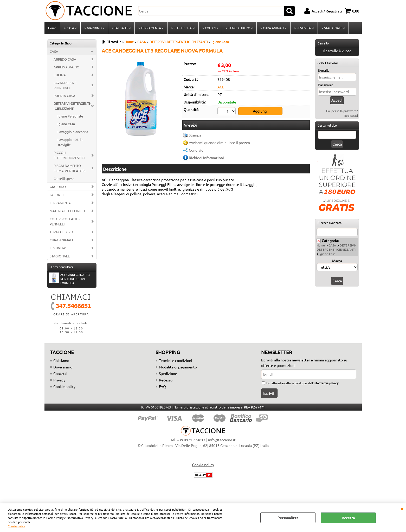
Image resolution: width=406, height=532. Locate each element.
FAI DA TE (57, 195)
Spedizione (168, 373)
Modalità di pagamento (178, 367)
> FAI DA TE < (121, 28)
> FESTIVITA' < (304, 28)
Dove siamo (63, 367)
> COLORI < (210, 28)
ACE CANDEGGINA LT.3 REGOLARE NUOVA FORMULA (69, 279)
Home (52, 28)
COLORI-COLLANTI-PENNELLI (65, 221)
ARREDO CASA (65, 59)
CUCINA (60, 75)
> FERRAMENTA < (151, 28)
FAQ (162, 386)
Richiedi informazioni (206, 158)
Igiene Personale (70, 116)
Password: (326, 85)
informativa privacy (326, 383)
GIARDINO (58, 187)
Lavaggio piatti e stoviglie (70, 142)
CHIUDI (402, 509)
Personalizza (288, 518)
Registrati (351, 115)
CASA (54, 51)
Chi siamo (61, 360)
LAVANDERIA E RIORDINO (65, 85)
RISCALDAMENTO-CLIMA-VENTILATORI (70, 168)
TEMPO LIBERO (61, 232)
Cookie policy (16, 526)
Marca (337, 261)
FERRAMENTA (60, 203)
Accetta (348, 518)
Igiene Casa (66, 124)
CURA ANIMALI (61, 240)
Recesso (166, 380)
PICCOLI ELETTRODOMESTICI (69, 155)
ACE (221, 87)
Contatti (60, 373)
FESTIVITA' (58, 248)
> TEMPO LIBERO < (239, 28)
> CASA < (70, 28)
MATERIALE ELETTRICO (67, 211)
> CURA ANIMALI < (273, 28)
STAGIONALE (60, 256)
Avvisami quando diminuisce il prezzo (219, 143)
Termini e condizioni (176, 360)
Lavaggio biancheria (73, 132)
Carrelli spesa (64, 179)
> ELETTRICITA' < (183, 28)
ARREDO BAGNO (66, 67)
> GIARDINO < (94, 28)
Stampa (195, 135)
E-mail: (323, 70)
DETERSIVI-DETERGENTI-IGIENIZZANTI (72, 106)
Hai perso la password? (342, 111)
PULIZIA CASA (65, 96)
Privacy (59, 380)
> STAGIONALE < (333, 28)
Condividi (197, 150)
